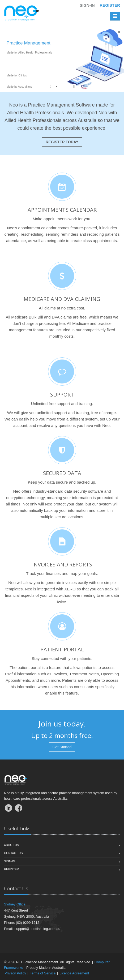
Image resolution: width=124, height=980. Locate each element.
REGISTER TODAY (62, 142)
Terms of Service (43, 973)
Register (110, 5)
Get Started (62, 747)
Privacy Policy (15, 973)
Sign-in (87, 5)
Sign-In (10, 861)
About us (11, 845)
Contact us (13, 853)
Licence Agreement (74, 973)
